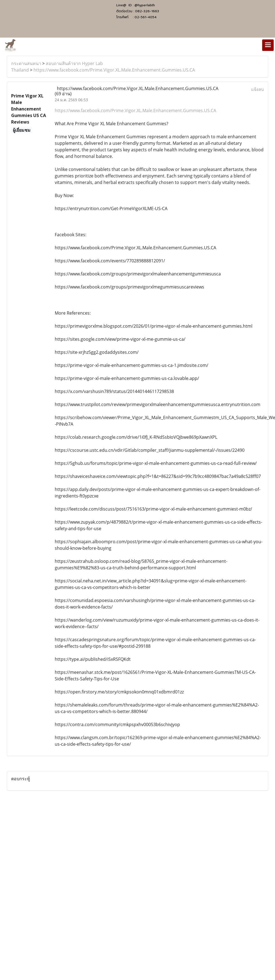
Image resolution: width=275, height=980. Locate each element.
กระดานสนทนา (26, 63)
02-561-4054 (146, 17)
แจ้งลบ (257, 89)
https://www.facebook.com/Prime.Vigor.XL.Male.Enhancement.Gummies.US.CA (114, 70)
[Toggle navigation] (268, 45)
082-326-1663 (147, 11)
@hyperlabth (145, 5)
